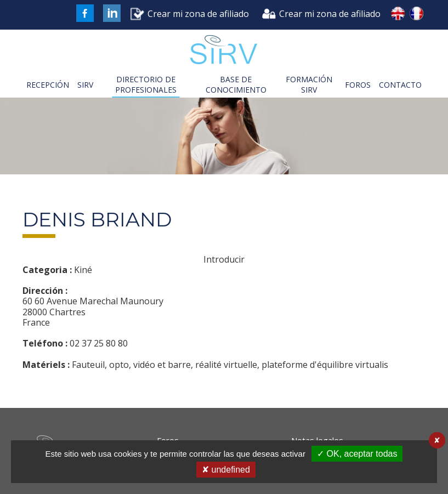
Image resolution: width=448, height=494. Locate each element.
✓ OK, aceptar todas (357, 454)
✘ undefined (226, 470)
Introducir (224, 260)
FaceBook (85, 13)
